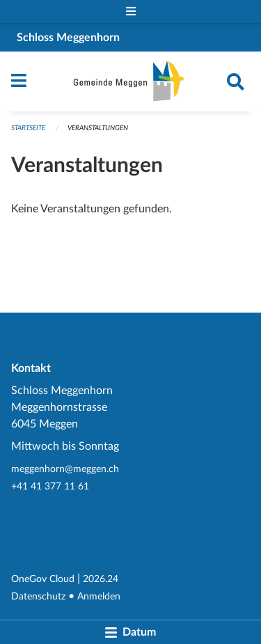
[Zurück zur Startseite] (130, 81)
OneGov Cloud (43, 579)
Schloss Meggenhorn (68, 38)
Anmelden (99, 596)
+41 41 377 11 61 (50, 486)
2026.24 (101, 579)
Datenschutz (38, 596)
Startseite (28, 128)
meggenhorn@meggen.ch (65, 469)
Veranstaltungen (98, 128)
